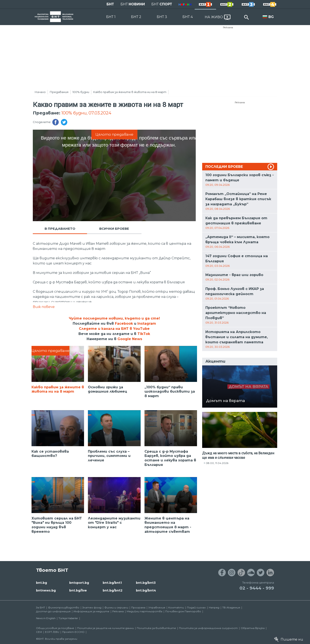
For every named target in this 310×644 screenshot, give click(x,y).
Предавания (59, 92)
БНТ (110, 4)
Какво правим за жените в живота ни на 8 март (130, 92)
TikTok (144, 334)
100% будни (81, 92)
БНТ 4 (188, 17)
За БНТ (41, 607)
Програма (138, 607)
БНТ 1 (111, 17)
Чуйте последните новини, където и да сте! (114, 318)
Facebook (124, 324)
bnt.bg (41, 583)
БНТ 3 (162, 17)
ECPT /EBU (52, 632)
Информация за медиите (91, 611)
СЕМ (39, 632)
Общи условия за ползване (55, 628)
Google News (130, 339)
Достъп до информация (53, 611)
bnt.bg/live (78, 590)
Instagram (147, 324)
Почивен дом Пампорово (183, 611)
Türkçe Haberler (68, 618)
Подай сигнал (196, 607)
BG (271, 17)
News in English (46, 618)
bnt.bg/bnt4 (146, 590)
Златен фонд (92, 607)
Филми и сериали (116, 607)
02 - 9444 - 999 (257, 588)
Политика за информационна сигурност (208, 628)
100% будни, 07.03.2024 (86, 113)
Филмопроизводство (64, 607)
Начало (40, 92)
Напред (214, 607)
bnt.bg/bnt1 (112, 583)
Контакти (176, 607)
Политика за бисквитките (156, 628)
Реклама (228, 27)
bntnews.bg (46, 590)
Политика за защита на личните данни (105, 628)
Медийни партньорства (144, 611)
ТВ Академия (231, 607)
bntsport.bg (79, 583)
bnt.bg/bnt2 (113, 590)
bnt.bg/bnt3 (146, 583)
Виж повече (44, 307)
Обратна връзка (253, 628)
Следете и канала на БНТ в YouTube (114, 329)
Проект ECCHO (73, 632)
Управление (157, 607)
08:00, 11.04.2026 (217, 463)
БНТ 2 (136, 17)
